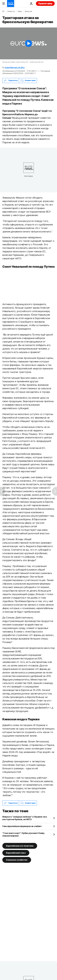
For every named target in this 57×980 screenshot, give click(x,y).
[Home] (3, 11)
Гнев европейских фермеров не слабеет (22, 826)
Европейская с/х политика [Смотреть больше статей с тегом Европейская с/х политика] (20, 846)
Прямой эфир (45, 3)
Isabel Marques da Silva (15, 67)
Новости (11, 11)
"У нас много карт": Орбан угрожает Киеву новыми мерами (23, 834)
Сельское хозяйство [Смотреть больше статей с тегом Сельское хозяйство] (17, 860)
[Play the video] (29, 43)
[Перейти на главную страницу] (11, 4)
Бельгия (29, 11)
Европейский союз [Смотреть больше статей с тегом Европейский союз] (16, 853)
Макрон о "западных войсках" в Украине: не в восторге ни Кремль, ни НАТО (25, 818)
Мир (20, 11)
